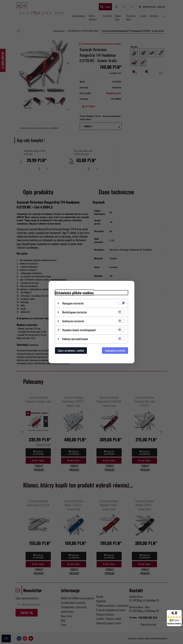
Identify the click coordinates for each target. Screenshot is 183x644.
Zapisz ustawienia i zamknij (71, 350)
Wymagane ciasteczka (73, 303)
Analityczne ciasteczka (73, 321)
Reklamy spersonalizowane (75, 339)
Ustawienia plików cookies (74, 293)
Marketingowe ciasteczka (74, 312)
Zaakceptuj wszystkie (115, 350)
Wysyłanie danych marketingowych (79, 330)
